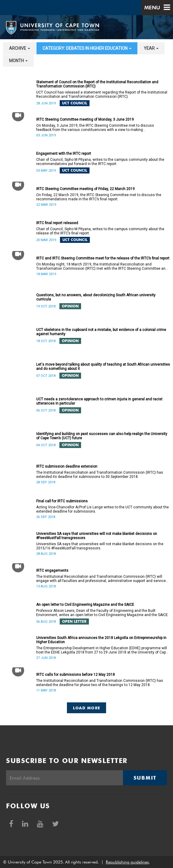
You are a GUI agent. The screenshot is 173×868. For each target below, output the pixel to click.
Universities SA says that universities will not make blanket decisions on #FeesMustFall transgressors (97, 536)
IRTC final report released (57, 223)
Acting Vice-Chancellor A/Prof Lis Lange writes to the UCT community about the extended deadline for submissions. (102, 509)
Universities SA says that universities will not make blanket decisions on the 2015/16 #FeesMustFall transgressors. (100, 546)
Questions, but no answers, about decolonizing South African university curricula (96, 297)
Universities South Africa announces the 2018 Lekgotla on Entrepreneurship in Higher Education (101, 640)
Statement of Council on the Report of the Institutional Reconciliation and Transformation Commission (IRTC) (97, 84)
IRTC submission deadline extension (67, 466)
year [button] (151, 48)
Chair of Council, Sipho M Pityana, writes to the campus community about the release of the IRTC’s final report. (100, 231)
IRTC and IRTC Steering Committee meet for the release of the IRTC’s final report (103, 258)
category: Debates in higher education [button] (87, 48)
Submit (145, 778)
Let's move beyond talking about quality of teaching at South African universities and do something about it (103, 367)
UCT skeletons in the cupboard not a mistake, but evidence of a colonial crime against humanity (101, 332)
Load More (87, 708)
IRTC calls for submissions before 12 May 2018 (75, 675)
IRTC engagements (52, 571)
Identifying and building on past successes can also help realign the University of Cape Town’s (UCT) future (102, 436)
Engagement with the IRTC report (64, 154)
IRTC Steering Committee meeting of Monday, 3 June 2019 (85, 119)
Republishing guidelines (127, 862)
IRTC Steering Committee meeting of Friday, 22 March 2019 (85, 189)
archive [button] (20, 48)
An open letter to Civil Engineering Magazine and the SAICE (85, 605)
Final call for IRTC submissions (62, 501)
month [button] (18, 61)
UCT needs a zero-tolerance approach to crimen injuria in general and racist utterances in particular (99, 401)
